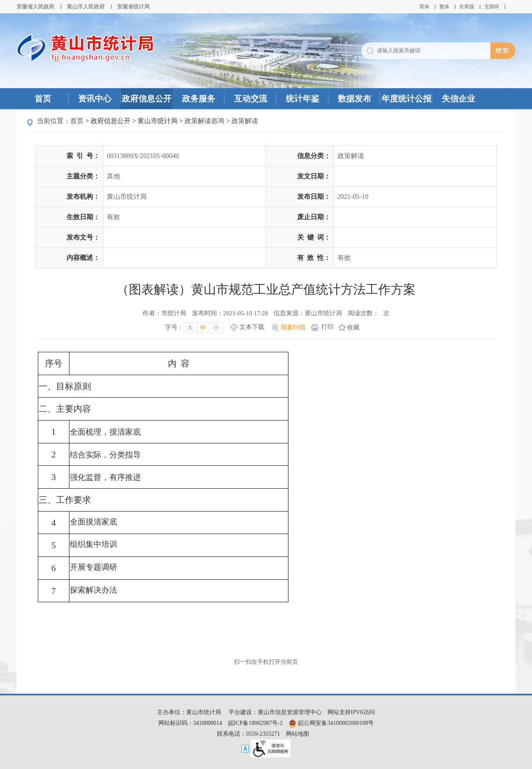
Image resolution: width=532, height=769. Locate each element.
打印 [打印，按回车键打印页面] (328, 327)
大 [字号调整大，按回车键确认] (190, 328)
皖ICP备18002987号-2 (255, 723)
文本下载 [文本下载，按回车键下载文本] (252, 327)
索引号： (83, 156)
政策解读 (245, 121)
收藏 (353, 327)
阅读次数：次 (369, 313)
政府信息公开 (147, 99)
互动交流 (251, 99)
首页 (43, 99)
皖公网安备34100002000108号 (331, 723)
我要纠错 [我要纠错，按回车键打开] (293, 327)
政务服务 (199, 99)
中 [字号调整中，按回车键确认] (203, 328)
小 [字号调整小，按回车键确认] (216, 328)
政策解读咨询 (204, 121)
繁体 (444, 7)
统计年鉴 (303, 99)
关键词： (314, 237)
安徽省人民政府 (36, 6)
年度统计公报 (406, 99)
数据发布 (355, 99)
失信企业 (458, 99)
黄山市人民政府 (86, 6)
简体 (424, 7)
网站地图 (298, 734)
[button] (467, 7)
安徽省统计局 (133, 6)
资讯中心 (95, 99)
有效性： (314, 258)
